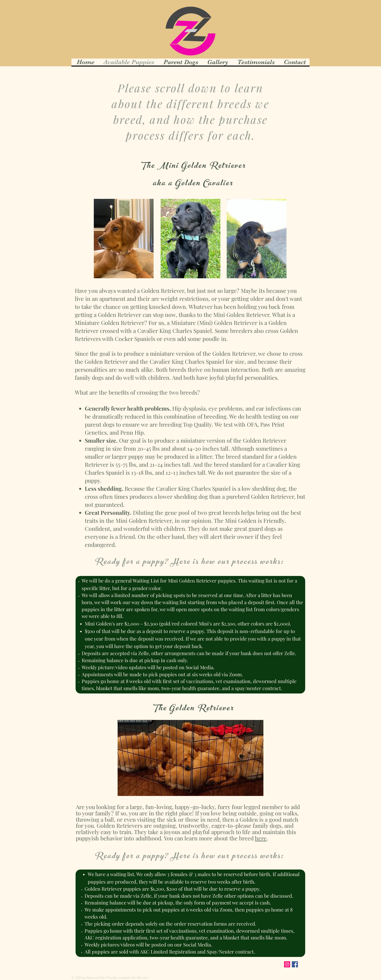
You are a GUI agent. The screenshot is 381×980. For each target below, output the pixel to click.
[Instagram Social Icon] (287, 964)
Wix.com (143, 978)
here (261, 838)
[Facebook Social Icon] (295, 964)
